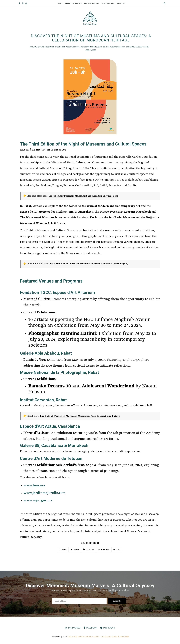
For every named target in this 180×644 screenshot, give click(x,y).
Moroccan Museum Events (91, 48)
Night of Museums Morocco (114, 48)
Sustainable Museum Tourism (137, 48)
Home (60, 3)
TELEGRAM (88, 550)
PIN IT (117, 550)
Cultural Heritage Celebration (42, 48)
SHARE (63, 550)
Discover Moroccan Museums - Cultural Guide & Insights (98, 638)
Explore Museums (73, 3)
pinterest (108, 628)
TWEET (75, 550)
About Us (121, 3)
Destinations (108, 3)
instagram (73, 628)
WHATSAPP (104, 550)
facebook (90, 628)
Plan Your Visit (92, 3)
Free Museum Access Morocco (68, 48)
